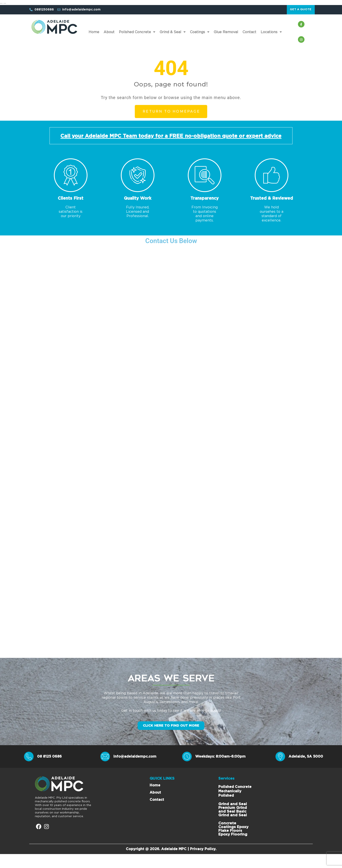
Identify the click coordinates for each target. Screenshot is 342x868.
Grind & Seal (173, 34)
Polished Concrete (137, 34)
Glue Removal (226, 34)
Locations (271, 34)
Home (94, 34)
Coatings (200, 34)
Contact (249, 34)
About (109, 34)
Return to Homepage (171, 114)
